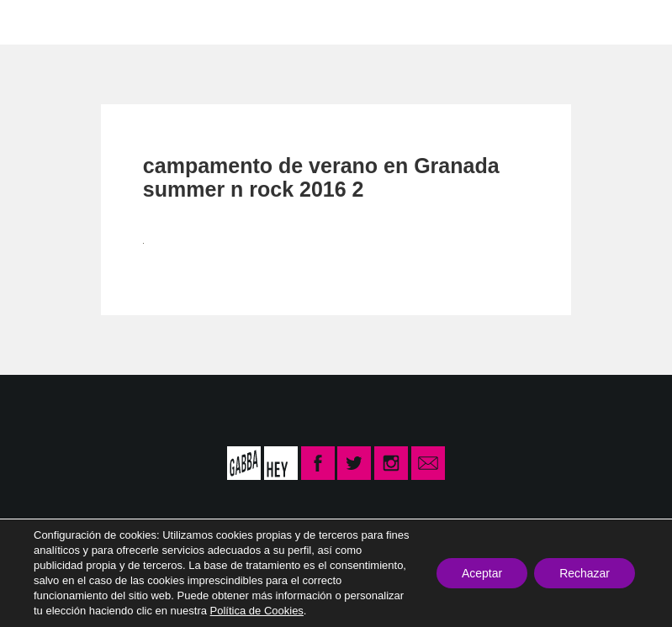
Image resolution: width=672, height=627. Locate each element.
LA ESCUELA (180, 21)
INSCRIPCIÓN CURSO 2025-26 (502, 21)
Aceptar (482, 573)
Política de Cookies (257, 611)
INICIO (74, 21)
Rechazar (585, 573)
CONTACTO (306, 21)
